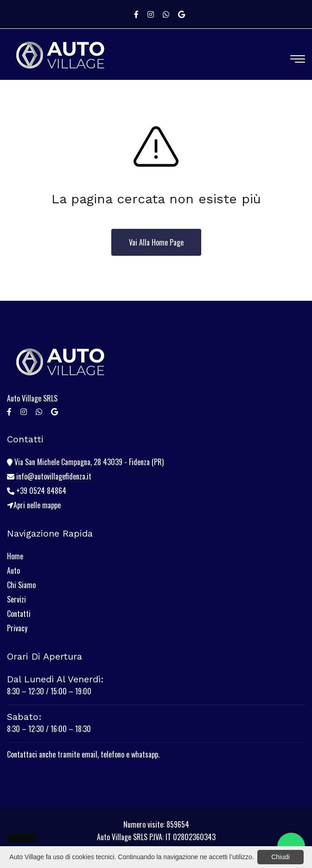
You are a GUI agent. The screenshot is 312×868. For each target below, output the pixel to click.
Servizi (16, 599)
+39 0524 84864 (37, 491)
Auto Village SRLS (32, 398)
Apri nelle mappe (34, 505)
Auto (13, 570)
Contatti (19, 614)
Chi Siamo (21, 585)
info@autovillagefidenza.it (49, 476)
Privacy (17, 628)
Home (15, 556)
